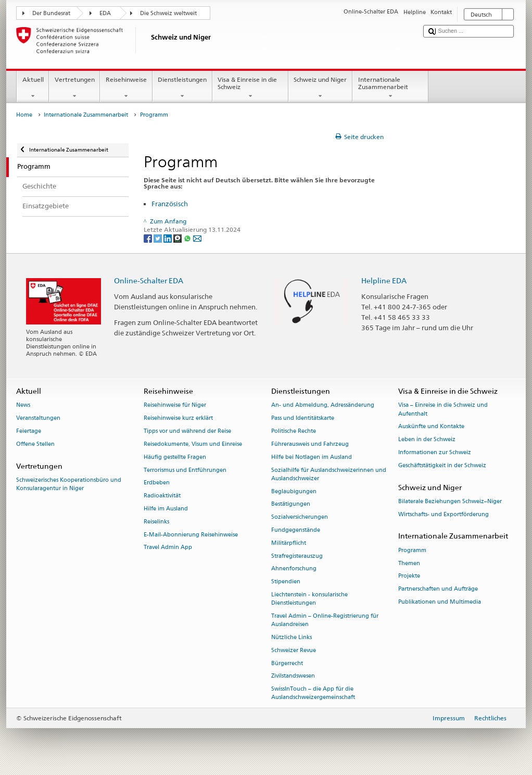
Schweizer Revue (294, 650)
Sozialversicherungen (300, 517)
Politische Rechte (294, 431)
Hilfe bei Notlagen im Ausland (312, 457)
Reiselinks (156, 522)
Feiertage (29, 431)
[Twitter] (159, 238)
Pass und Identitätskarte (303, 418)
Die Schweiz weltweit (168, 13)
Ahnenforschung (294, 569)
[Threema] (178, 238)
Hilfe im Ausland (166, 509)
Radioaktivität (162, 496)
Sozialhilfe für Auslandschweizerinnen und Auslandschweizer (329, 474)
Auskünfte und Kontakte (431, 427)
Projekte (409, 576)
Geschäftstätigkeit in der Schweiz (442, 465)
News (23, 405)
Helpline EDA (384, 280)
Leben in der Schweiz (427, 440)
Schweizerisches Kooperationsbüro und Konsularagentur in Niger (69, 484)
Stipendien (286, 582)
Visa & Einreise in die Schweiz (250, 88)
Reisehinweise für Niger (175, 405)
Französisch (170, 204)
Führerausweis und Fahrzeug (310, 444)
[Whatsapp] (188, 238)
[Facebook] (149, 238)
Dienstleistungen (182, 88)
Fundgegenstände (296, 530)
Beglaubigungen (294, 491)
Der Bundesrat (51, 13)
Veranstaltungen (38, 418)
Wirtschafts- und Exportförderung (444, 514)
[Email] (197, 238)
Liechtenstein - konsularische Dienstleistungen (309, 599)
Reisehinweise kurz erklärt (178, 418)
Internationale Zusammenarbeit (390, 88)
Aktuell (33, 88)
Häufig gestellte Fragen (175, 457)
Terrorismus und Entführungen (185, 470)
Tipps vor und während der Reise (187, 431)
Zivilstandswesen (293, 676)
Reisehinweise (126, 88)
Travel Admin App (168, 548)
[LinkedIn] (168, 238)
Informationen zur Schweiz (435, 452)
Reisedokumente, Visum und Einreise (193, 444)
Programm (412, 550)
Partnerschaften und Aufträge (438, 589)
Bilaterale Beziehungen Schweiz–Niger (450, 501)
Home (24, 115)
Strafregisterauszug (297, 556)
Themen (409, 563)
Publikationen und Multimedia (440, 602)
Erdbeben (157, 483)
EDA (105, 13)
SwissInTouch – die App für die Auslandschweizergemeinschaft (313, 693)
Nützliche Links (292, 637)
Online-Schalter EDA (149, 280)
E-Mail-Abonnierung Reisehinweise (191, 535)
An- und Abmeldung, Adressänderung (323, 405)
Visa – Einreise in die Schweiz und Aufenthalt (443, 410)
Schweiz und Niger (320, 88)
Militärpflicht (289, 543)
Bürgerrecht (287, 663)
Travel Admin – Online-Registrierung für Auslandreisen (325, 620)
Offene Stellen (35, 444)
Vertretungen (74, 88)
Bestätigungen (291, 504)
